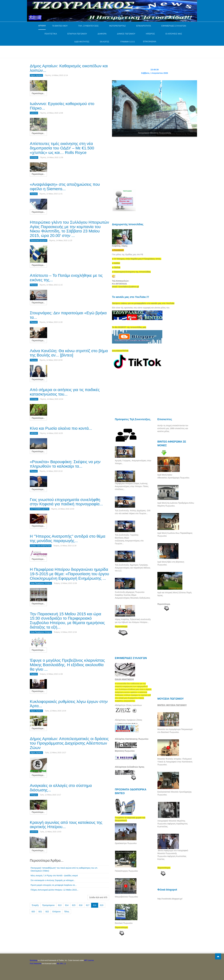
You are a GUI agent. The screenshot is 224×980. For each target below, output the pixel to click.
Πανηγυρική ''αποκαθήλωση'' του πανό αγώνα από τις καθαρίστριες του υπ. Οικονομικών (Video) (64, 869)
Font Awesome (36, 964)
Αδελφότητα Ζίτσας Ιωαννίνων (128, 705)
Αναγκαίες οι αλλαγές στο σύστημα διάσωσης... (61, 788)
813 (60, 905)
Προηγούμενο (48, 905)
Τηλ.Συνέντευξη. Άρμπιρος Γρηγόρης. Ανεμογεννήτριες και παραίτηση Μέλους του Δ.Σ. (133, 568)
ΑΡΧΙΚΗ (42, 26)
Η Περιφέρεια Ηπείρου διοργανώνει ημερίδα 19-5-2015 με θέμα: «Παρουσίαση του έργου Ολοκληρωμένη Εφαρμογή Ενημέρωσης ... (69, 574)
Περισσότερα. (164, 604)
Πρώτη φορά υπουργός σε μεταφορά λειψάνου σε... (54, 885)
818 (95, 905)
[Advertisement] (82, 51)
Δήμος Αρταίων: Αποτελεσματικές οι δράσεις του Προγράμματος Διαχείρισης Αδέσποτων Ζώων (69, 743)
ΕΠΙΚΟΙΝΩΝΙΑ (150, 41)
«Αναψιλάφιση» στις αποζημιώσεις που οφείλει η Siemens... (65, 187)
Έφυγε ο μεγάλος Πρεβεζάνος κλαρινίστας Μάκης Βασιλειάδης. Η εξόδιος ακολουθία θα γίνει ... (67, 665)
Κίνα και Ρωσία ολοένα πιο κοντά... (61, 428)
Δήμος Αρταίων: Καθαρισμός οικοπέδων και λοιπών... (69, 68)
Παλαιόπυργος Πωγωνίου (126, 871)
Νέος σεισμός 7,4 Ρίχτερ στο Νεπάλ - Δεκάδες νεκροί (54, 876)
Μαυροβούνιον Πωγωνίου (126, 897)
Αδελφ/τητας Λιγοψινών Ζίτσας (129, 720)
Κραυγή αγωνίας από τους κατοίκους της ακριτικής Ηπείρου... (66, 825)
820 (33, 912)
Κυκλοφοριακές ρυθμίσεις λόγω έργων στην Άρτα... (69, 704)
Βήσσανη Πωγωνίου (125, 751)
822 (47, 912)
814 (67, 905)
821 (40, 912)
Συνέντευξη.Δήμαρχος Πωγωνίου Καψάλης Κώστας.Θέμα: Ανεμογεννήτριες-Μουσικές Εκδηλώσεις (132, 595)
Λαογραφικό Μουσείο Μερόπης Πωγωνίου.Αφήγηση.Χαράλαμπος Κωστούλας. (173, 824)
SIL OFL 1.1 (61, 964)
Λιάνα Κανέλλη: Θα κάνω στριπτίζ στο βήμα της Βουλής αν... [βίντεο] (69, 353)
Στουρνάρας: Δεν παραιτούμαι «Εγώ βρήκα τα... (68, 315)
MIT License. (89, 960)
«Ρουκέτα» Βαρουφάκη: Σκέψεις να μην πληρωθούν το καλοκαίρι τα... (65, 464)
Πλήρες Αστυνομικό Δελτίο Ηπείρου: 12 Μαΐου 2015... (54, 890)
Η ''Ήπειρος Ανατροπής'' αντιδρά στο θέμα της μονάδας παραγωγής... (68, 538)
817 (88, 905)
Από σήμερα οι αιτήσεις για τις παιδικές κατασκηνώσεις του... (65, 392)
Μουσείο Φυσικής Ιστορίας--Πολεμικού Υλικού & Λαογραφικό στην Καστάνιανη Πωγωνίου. (175, 762)
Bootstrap (34, 960)
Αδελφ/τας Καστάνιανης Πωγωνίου (132, 739)
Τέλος (67, 912)
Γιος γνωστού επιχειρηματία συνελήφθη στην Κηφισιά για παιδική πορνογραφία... (66, 502)
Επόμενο (57, 912)
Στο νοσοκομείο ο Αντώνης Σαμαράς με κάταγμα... (53, 880)
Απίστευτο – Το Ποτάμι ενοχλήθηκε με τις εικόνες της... (66, 278)
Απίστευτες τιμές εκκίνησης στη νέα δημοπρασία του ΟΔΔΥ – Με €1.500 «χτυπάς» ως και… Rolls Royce (62, 148)
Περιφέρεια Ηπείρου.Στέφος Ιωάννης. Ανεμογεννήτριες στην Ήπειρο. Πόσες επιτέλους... (132, 486)
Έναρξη (35, 905)
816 (81, 905)
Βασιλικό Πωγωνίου (124, 923)
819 (102, 905)
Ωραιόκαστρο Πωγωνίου (126, 843)
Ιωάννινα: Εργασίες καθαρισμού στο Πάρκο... (62, 106)
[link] (137, 259)
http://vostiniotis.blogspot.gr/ (170, 899)
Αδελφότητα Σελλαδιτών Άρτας (130, 767)
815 (74, 905)
